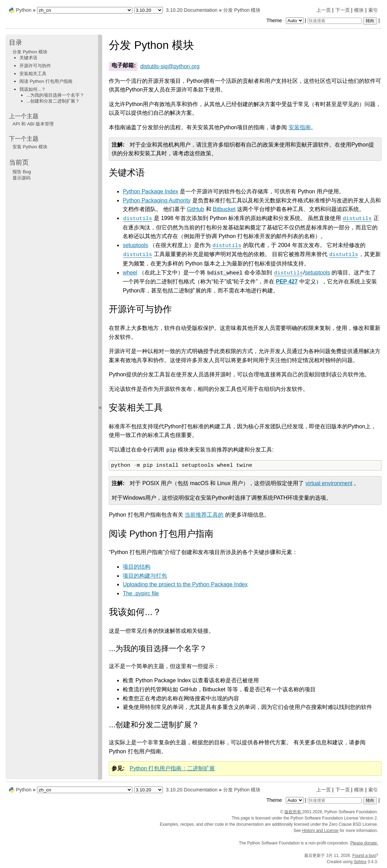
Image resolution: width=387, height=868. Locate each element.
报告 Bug (22, 172)
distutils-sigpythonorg (170, 66)
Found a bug (364, 856)
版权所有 (293, 812)
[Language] (85, 10)
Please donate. (364, 843)
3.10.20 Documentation (192, 10)
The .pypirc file (141, 593)
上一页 (324, 10)
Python (24, 10)
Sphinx (360, 862)
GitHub (195, 209)
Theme (285, 20)
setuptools (135, 245)
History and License (320, 831)
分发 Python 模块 (242, 10)
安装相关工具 (33, 74)
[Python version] (148, 10)
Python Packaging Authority (157, 200)
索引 (373, 10)
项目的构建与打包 (145, 576)
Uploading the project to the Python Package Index (185, 584)
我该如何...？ (33, 89)
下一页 (343, 10)
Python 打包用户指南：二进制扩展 (172, 768)
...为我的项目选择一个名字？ (55, 95)
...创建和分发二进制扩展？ (53, 101)
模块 (359, 10)
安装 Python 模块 (30, 147)
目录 (16, 42)
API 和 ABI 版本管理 (33, 124)
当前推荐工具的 (204, 515)
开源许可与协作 (35, 66)
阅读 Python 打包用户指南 (46, 81)
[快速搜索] (335, 21)
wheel (130, 273)
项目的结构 (137, 567)
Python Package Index (150, 191)
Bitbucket (224, 209)
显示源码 (21, 178)
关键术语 (28, 58)
